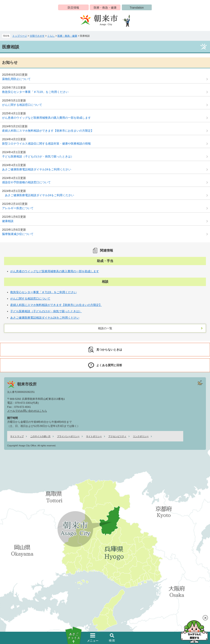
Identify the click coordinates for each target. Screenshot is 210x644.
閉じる (205, 618)
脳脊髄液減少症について (18, 234)
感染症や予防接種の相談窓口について (26, 182)
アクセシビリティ (117, 436)
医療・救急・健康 (105, 8)
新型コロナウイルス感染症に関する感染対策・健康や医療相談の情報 (46, 144)
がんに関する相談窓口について (22, 105)
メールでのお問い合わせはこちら (27, 411)
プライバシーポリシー (68, 436)
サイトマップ (17, 436)
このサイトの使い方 (40, 436)
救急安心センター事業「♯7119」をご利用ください (35, 92)
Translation (137, 8)
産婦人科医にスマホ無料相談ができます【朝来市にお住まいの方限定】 (48, 131)
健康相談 (8, 221)
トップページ (20, 36)
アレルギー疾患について (18, 208)
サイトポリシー (94, 436)
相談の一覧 (105, 328)
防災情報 (73, 8)
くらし (51, 36)
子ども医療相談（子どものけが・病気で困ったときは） (38, 156)
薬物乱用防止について (16, 79)
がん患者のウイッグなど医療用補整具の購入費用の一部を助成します (46, 118)
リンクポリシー (141, 436)
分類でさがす (37, 36)
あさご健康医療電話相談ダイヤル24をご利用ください (37, 169)
